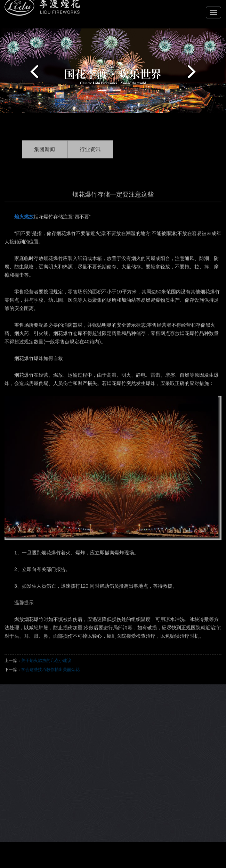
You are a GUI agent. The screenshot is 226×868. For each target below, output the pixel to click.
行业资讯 (90, 154)
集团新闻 (45, 154)
